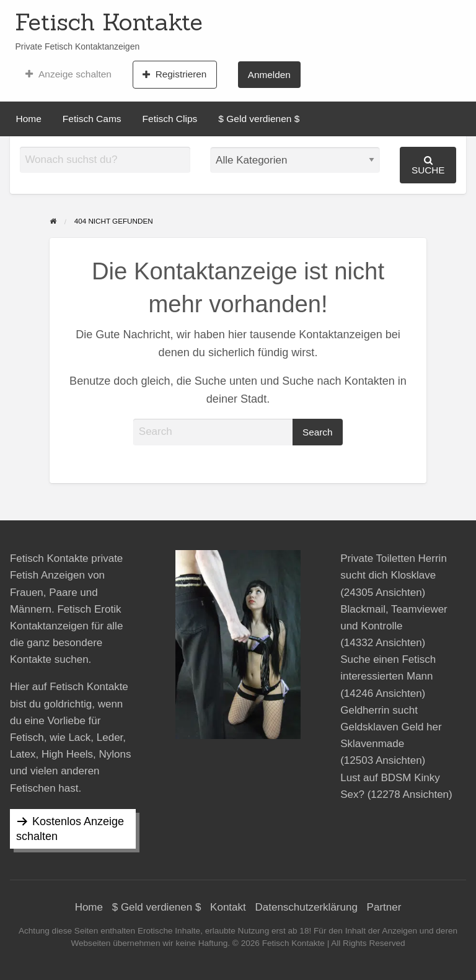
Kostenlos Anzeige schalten (70, 829)
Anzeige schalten (68, 74)
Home (29, 119)
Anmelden (269, 75)
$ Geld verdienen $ (259, 119)
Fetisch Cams (92, 119)
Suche (428, 165)
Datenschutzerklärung (306, 907)
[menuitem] (68, 74)
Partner (384, 907)
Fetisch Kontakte (109, 22)
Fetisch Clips (170, 119)
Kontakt (228, 907)
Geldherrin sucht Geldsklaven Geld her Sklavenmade (391, 727)
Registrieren (174, 74)
